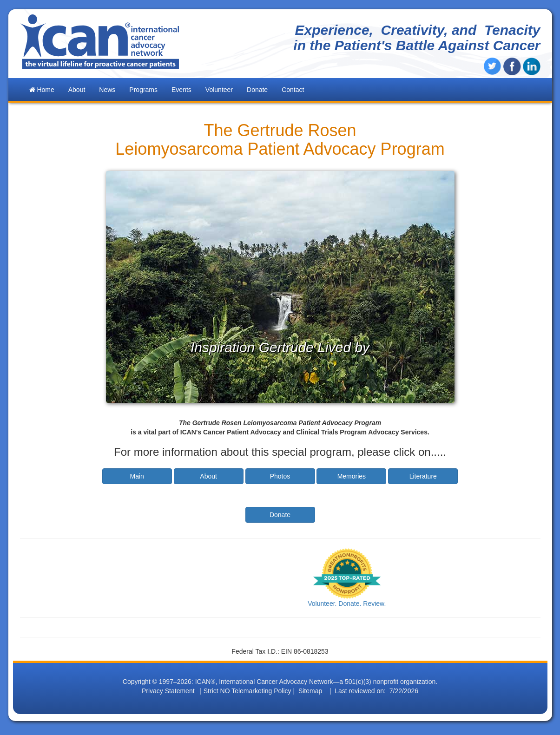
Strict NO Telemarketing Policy (247, 691)
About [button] (77, 90)
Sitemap (310, 691)
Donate (257, 90)
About (208, 476)
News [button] (107, 90)
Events (181, 90)
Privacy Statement (168, 691)
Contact (293, 90)
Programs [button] (143, 90)
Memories (352, 476)
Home (42, 90)
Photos (280, 476)
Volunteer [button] (219, 90)
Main (137, 476)
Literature (423, 476)
